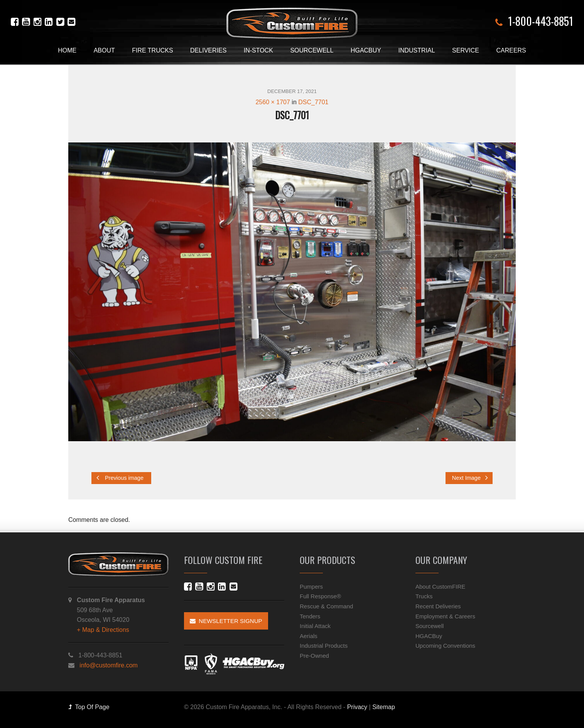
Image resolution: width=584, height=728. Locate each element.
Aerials (309, 636)
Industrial (416, 50)
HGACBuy (366, 50)
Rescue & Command (326, 606)
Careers (511, 50)
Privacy (357, 707)
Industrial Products (324, 646)
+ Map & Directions (103, 630)
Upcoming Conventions (445, 646)
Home (67, 50)
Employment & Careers (445, 616)
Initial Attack (315, 626)
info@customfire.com (109, 665)
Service (466, 50)
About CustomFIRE (440, 587)
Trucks (424, 596)
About (104, 50)
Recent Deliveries (438, 606)
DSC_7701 (313, 102)
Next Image (470, 478)
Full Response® (320, 596)
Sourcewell (312, 50)
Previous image (120, 478)
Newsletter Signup (226, 621)
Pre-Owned (314, 656)
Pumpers (311, 587)
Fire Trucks (152, 50)
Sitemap (384, 707)
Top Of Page (89, 707)
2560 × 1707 (273, 102)
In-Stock (258, 50)
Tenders (310, 616)
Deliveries (208, 50)
